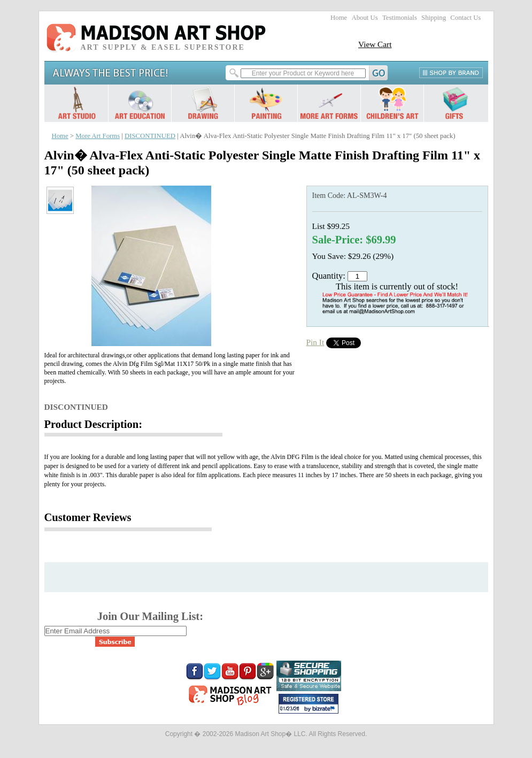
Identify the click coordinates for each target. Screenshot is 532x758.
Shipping (434, 18)
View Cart (375, 44)
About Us (364, 18)
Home (339, 18)
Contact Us (465, 18)
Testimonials (400, 18)
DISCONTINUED (150, 136)
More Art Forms (98, 136)
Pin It (315, 342)
